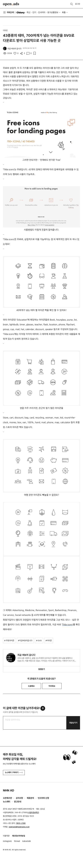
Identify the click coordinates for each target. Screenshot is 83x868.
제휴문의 (30, 798)
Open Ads (11, 4)
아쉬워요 (52, 686)
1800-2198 (21, 823)
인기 (34, 12)
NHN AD (9, 790)
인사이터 (42, 12)
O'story (21, 13)
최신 (28, 12)
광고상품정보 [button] (53, 12)
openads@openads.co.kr (19, 827)
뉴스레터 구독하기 (14, 772)
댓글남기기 (73, 723)
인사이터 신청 (43, 798)
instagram (7, 841)
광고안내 (18, 802)
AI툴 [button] (64, 12)
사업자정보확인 (33, 812)
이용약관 (6, 836)
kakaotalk (27, 841)
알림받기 (42, 669)
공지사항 (19, 798)
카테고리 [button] (8, 12)
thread (17, 841)
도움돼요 (31, 686)
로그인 (78, 4)
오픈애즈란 (7, 798)
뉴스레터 (7, 802)
